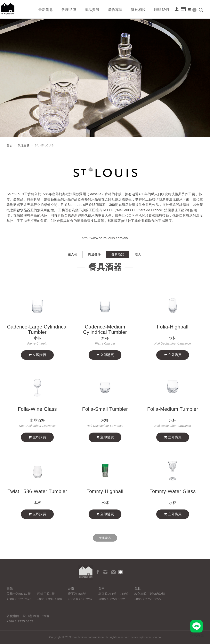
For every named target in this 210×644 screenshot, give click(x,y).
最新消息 (46, 10)
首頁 (10, 145)
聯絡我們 (162, 10)
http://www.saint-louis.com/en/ (105, 245)
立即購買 (37, 367)
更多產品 (105, 538)
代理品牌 (69, 10)
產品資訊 (92, 10)
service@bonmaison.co (146, 637)
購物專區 (115, 10)
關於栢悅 (138, 10)
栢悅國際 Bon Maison (8, 9)
